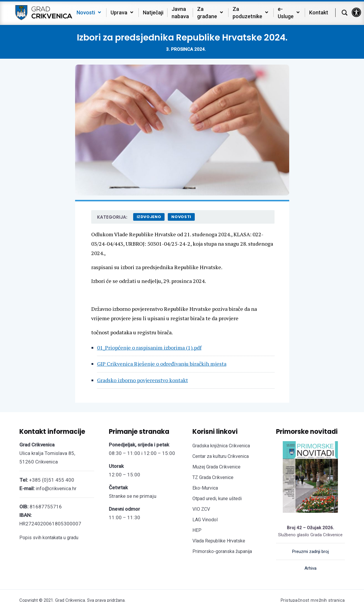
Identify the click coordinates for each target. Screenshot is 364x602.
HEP (197, 530)
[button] (356, 12)
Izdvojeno (149, 217)
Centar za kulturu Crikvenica (221, 456)
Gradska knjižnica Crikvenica (221, 446)
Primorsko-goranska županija (222, 551)
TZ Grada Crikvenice (213, 477)
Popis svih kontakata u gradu (49, 538)
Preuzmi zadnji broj (310, 552)
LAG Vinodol (205, 520)
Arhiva (310, 568)
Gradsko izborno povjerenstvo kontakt (143, 380)
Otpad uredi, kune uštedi (217, 499)
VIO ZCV (201, 509)
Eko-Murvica (205, 488)
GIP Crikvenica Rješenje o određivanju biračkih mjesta (162, 364)
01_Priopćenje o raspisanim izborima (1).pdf (149, 348)
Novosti (181, 217)
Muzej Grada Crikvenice (216, 467)
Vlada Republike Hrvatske (219, 541)
